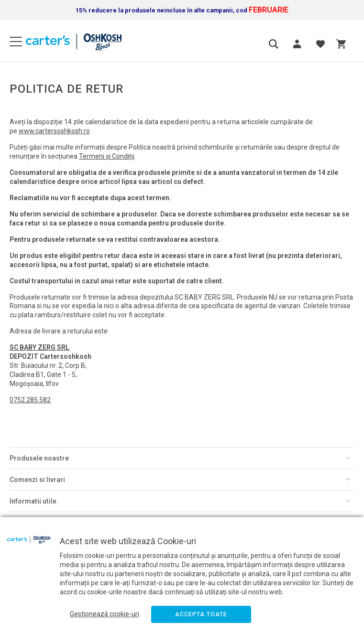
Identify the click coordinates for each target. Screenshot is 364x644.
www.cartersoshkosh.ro (54, 131)
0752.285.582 (30, 400)
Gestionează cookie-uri (105, 614)
